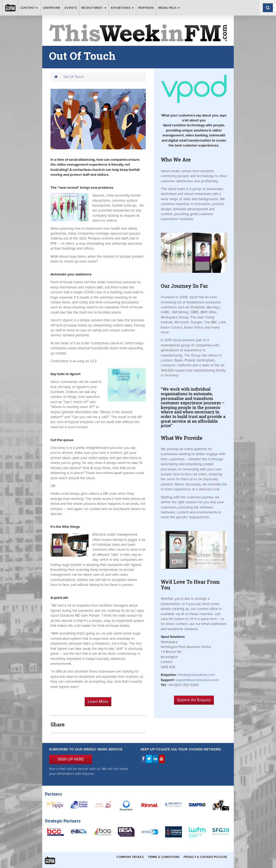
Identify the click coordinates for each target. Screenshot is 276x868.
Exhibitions (122, 8)
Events (71, 8)
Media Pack (169, 8)
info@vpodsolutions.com (196, 675)
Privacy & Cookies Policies (205, 857)
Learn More (98, 702)
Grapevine (52, 8)
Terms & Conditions (164, 857)
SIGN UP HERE (71, 759)
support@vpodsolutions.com (197, 680)
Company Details (130, 857)
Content (29, 8)
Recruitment (94, 8)
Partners (146, 8)
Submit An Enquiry (194, 700)
